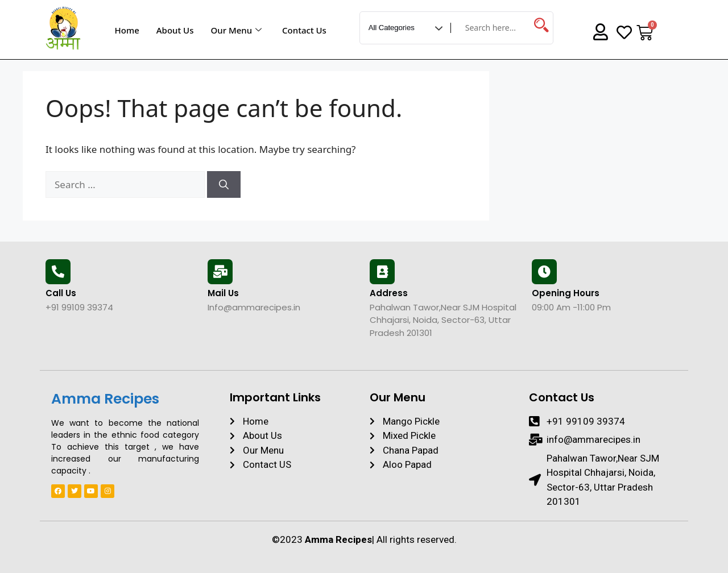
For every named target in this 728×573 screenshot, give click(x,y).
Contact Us (304, 30)
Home (127, 30)
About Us (175, 30)
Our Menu (236, 30)
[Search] (224, 185)
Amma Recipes (105, 399)
